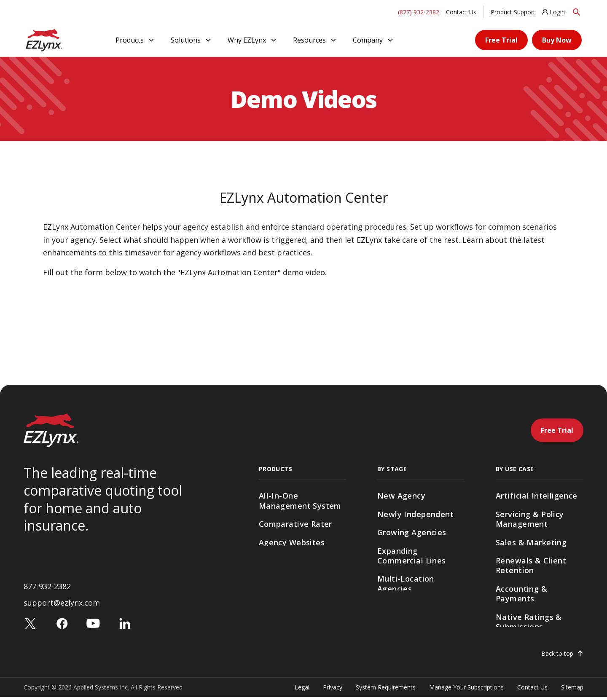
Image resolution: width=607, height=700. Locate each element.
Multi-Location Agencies (406, 583)
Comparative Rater (295, 524)
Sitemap (572, 690)
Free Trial (501, 40)
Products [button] (136, 40)
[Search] (577, 12)
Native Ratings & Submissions (529, 622)
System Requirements (386, 690)
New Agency (401, 496)
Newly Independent (415, 514)
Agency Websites (292, 542)
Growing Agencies (412, 532)
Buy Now (557, 40)
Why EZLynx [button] (253, 40)
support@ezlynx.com (62, 606)
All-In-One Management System (300, 500)
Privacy (333, 690)
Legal (302, 690)
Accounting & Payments (521, 594)
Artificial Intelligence (537, 496)
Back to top (557, 656)
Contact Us (461, 12)
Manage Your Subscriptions (466, 690)
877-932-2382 (47, 589)
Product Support (513, 12)
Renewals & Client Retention (531, 565)
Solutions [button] (192, 40)
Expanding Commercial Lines (412, 556)
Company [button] (374, 40)
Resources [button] (315, 40)
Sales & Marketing (531, 542)
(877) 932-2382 (419, 12)
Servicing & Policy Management (530, 519)
